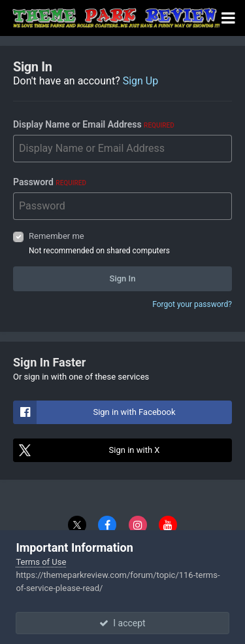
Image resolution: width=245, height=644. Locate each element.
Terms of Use (41, 562)
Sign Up (141, 81)
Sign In (123, 278)
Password (50, 182)
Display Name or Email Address (94, 124)
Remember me (57, 236)
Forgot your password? (192, 304)
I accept (122, 623)
